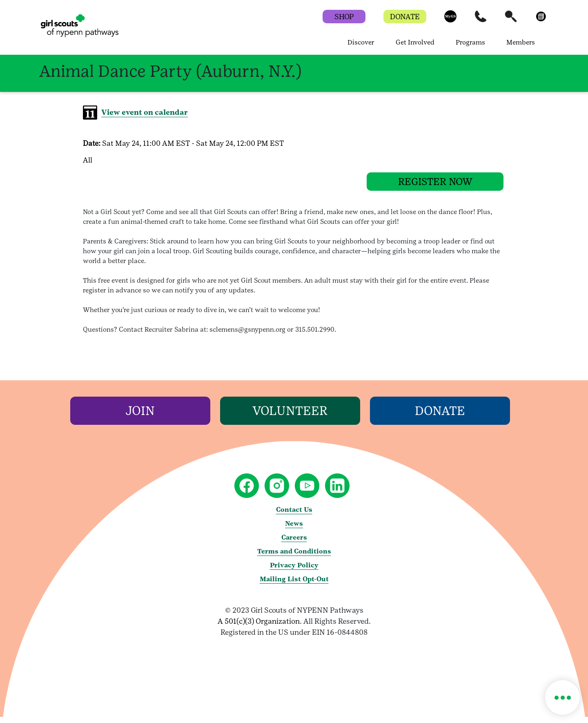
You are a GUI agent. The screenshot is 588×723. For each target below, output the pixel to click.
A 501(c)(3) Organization (259, 627)
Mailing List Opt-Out (294, 585)
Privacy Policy (294, 571)
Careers (294, 543)
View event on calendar (145, 112)
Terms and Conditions (294, 557)
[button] (450, 20)
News (294, 530)
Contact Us (294, 516)
